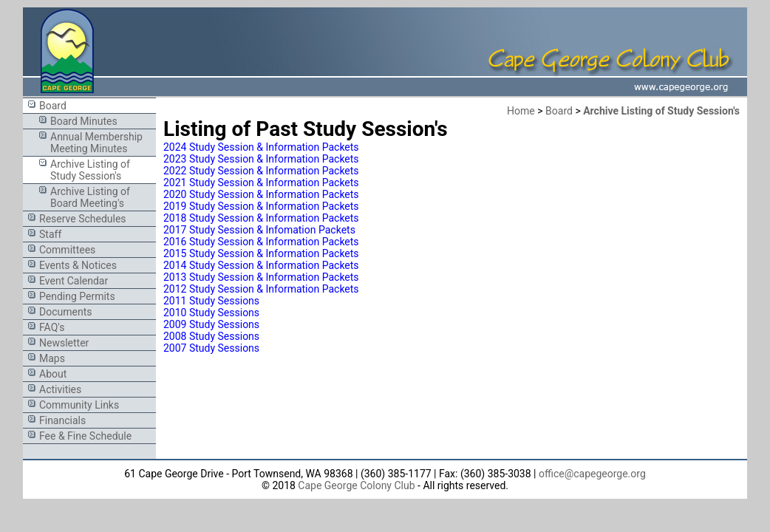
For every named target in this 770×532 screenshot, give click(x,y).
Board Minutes (84, 121)
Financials (62, 420)
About (53, 374)
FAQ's (52, 327)
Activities (60, 389)
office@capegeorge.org (592, 474)
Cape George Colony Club (356, 485)
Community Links (79, 405)
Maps (52, 358)
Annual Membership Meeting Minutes (96, 143)
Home (521, 111)
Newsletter (64, 343)
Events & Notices (78, 265)
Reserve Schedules (83, 219)
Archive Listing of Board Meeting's (90, 197)
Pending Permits (77, 296)
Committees (67, 250)
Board (53, 106)
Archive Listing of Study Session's (90, 170)
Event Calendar (74, 281)
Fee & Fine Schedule (85, 436)
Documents (65, 312)
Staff (50, 234)
